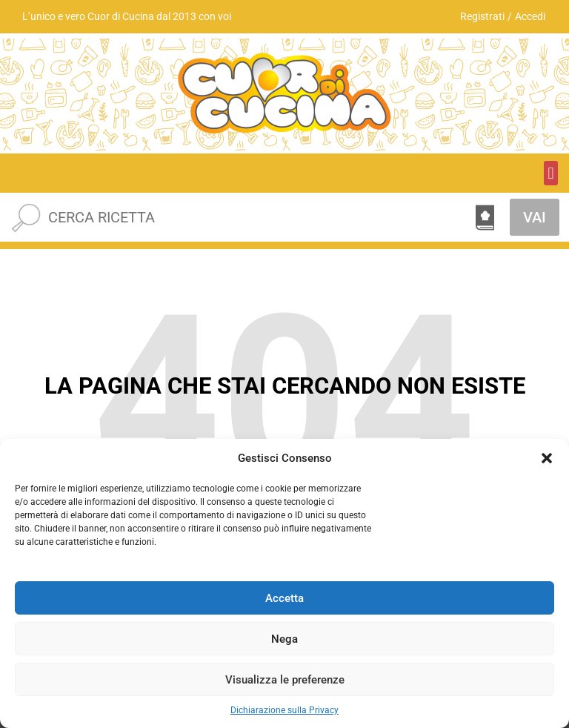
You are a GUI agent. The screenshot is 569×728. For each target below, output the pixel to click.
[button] (547, 458)
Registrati (482, 16)
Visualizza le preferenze (285, 680)
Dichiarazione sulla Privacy (284, 710)
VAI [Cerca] (535, 217)
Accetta (284, 598)
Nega (284, 639)
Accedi (530, 16)
